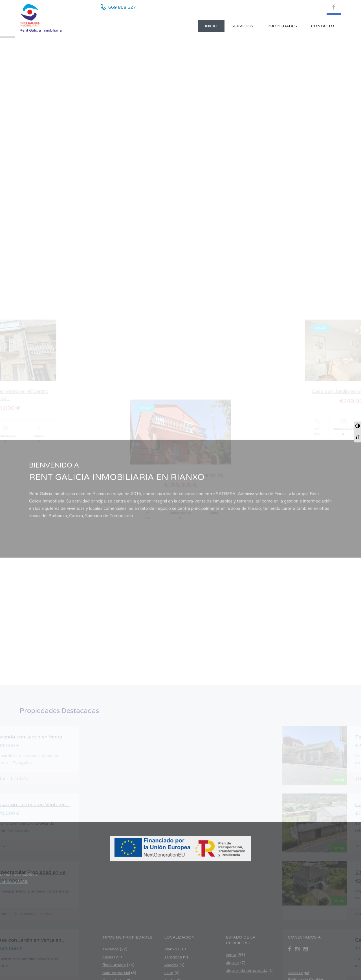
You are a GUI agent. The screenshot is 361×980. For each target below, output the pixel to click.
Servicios (242, 26)
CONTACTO (323, 26)
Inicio (211, 26)
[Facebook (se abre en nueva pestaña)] (334, 7)
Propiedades (282, 26)
